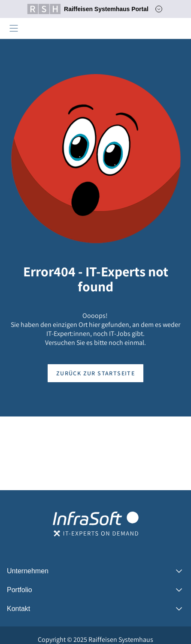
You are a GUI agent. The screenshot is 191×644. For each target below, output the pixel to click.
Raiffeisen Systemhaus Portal (88, 9)
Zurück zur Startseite (95, 373)
